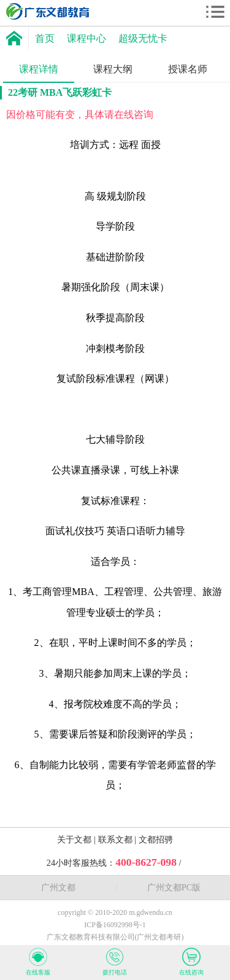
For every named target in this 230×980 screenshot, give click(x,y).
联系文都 (117, 839)
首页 (45, 38)
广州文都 (58, 887)
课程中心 (86, 38)
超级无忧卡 (143, 38)
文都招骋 (156, 839)
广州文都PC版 (174, 887)
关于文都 (75, 839)
